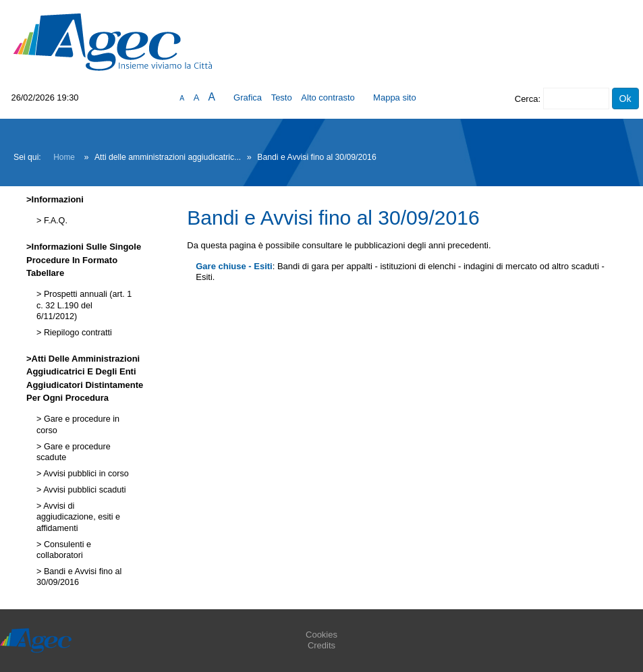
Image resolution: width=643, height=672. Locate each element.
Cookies (321, 635)
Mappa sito (395, 97)
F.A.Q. (54, 221)
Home (64, 157)
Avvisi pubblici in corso (85, 474)
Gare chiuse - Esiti (234, 266)
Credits (321, 645)
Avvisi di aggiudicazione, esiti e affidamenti (78, 517)
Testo (282, 97)
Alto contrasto (328, 97)
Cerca (527, 99)
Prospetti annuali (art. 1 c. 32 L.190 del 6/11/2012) (84, 305)
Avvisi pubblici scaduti (83, 490)
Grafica (248, 97)
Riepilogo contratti (76, 333)
